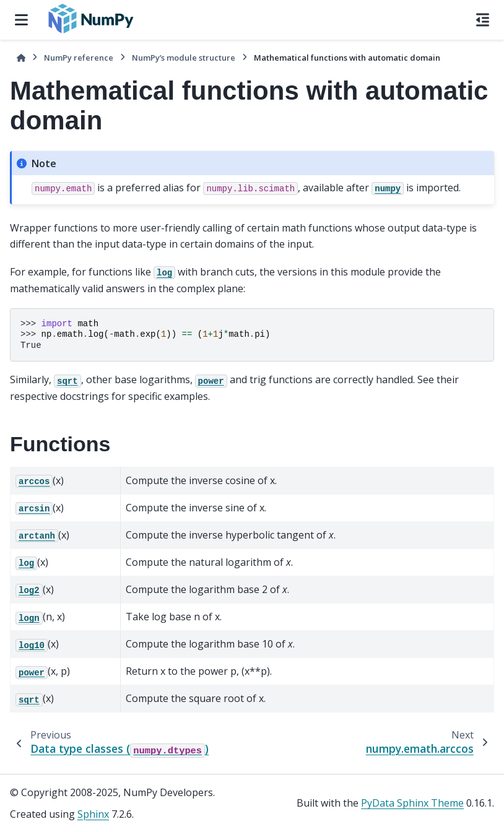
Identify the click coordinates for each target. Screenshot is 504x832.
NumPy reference (79, 58)
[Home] (21, 58)
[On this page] (483, 20)
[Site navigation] (21, 20)
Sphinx (93, 814)
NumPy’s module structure (184, 58)
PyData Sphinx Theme (412, 803)
